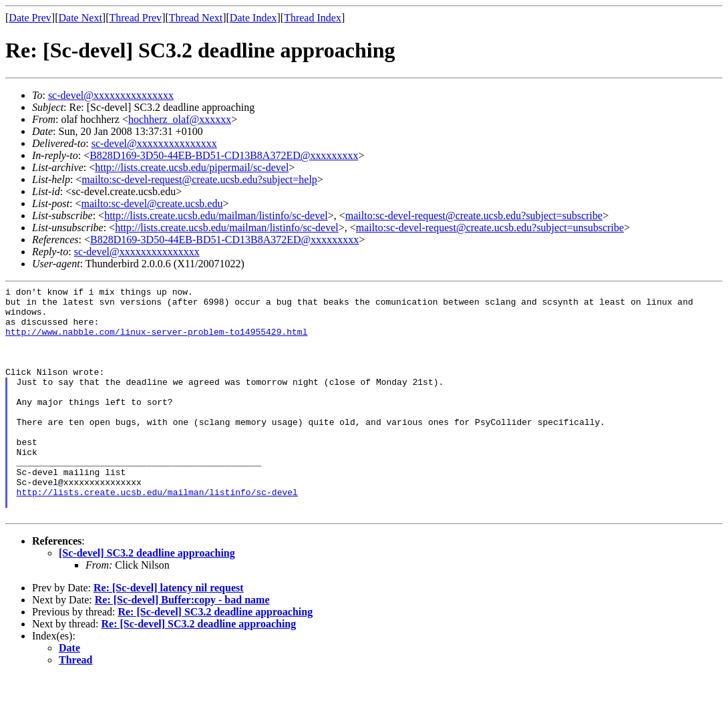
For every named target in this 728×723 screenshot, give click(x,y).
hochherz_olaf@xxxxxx (180, 119)
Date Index (253, 18)
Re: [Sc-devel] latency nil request (169, 634)
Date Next (80, 18)
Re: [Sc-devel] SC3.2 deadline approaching (215, 658)
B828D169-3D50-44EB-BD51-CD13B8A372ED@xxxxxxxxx (224, 155)
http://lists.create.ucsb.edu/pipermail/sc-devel (192, 167)
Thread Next (196, 18)
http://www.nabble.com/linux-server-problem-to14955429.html (156, 341)
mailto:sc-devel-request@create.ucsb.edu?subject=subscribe (474, 215)
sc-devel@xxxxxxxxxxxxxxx (111, 95)
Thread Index (313, 18)
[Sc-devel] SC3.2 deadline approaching (147, 599)
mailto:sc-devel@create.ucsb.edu (152, 203)
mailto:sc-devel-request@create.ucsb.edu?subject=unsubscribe (490, 228)
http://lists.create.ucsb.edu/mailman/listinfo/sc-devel (216, 215)
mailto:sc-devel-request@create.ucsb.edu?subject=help (199, 179)
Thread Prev (135, 18)
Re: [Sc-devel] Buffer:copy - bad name (182, 646)
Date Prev (30, 18)
